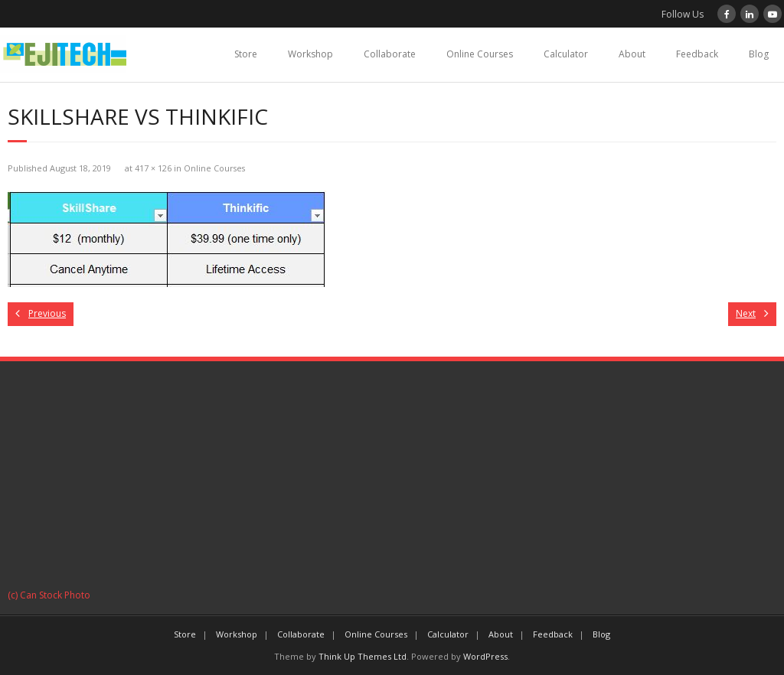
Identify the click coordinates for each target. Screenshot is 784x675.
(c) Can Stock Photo (49, 595)
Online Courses (480, 54)
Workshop (310, 54)
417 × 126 (153, 168)
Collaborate (390, 54)
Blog (759, 54)
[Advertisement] (392, 480)
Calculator (566, 54)
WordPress (485, 656)
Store (246, 54)
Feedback (697, 54)
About (632, 54)
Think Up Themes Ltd (363, 656)
